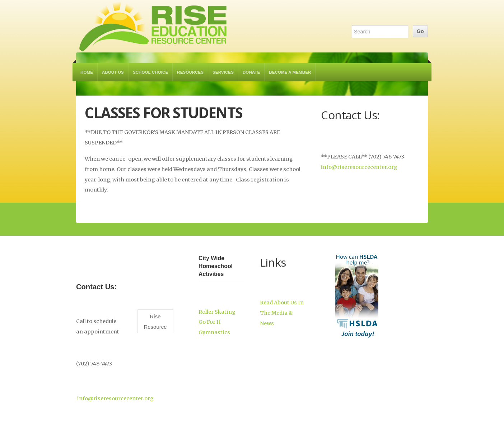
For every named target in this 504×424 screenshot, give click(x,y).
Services (223, 72)
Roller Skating (217, 312)
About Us (113, 72)
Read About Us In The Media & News (282, 313)
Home (87, 72)
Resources (190, 72)
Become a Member (290, 72)
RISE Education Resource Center (153, 26)
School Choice (150, 72)
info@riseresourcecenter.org (359, 167)
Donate (251, 72)
